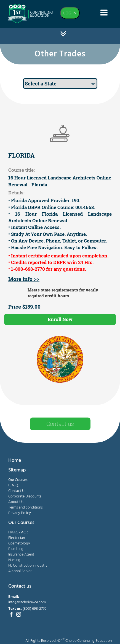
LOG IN (70, 13)
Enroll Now (60, 319)
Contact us (60, 424)
